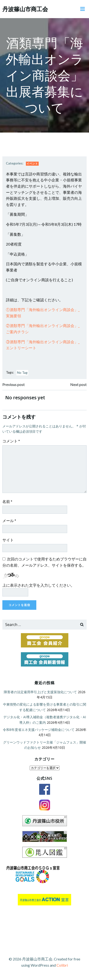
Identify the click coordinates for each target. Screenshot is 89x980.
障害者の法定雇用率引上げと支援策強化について (40, 692)
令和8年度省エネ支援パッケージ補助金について (39, 730)
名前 (7, 501)
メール (9, 521)
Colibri (62, 965)
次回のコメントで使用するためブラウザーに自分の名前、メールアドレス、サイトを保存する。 (44, 562)
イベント (32, 163)
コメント (11, 441)
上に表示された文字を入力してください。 (38, 585)
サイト (8, 540)
